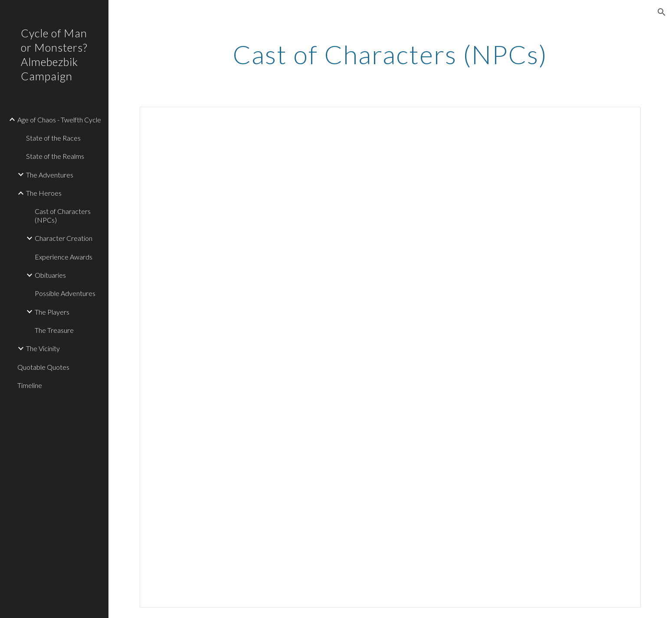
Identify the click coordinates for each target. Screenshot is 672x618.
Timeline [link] (30, 385)
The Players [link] (52, 312)
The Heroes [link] (44, 193)
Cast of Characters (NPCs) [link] (63, 215)
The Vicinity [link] (43, 348)
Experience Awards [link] (64, 257)
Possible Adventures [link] (65, 293)
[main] (390, 54)
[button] (662, 12)
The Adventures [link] (50, 175)
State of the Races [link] (53, 138)
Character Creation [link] (64, 238)
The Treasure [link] (54, 330)
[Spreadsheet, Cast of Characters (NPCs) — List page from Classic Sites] (390, 357)
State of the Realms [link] (55, 156)
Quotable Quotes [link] (43, 367)
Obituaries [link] (50, 275)
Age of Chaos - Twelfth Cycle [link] (59, 120)
